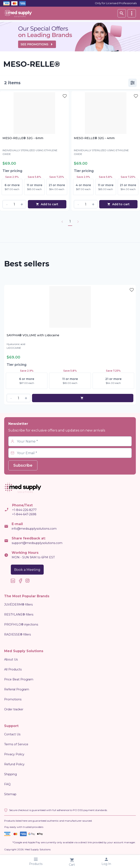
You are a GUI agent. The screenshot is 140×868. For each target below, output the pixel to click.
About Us (11, 659)
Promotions (13, 699)
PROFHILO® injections (21, 624)
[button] (7, 204)
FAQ (7, 784)
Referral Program (17, 689)
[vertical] (132, 13)
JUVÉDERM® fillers (18, 605)
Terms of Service (16, 744)
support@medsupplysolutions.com (37, 543)
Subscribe (23, 465)
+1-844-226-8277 (24, 510)
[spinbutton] (14, 204)
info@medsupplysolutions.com (34, 529)
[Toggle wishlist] (65, 96)
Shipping (11, 774)
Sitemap (10, 794)
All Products (13, 669)
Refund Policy (14, 764)
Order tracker (14, 709)
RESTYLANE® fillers (19, 615)
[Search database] (122, 13)
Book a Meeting (27, 570)
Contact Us (12, 734)
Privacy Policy (14, 754)
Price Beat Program (19, 679)
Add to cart (47, 204)
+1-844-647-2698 (24, 514)
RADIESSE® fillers (17, 634)
